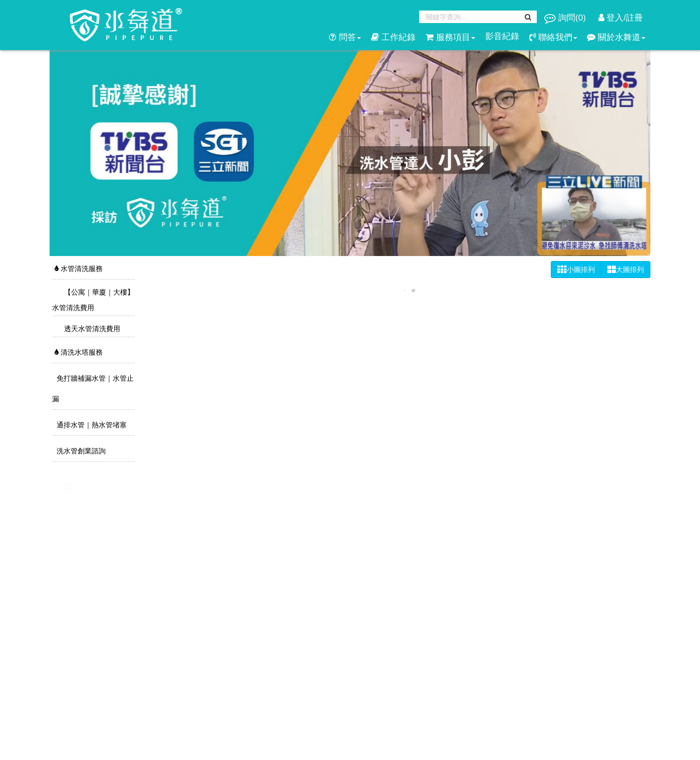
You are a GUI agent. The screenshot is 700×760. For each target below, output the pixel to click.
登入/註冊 (621, 18)
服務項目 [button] (450, 37)
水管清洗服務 (79, 269)
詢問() (566, 18)
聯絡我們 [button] (553, 37)
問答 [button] (345, 37)
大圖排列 (626, 270)
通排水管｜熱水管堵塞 (91, 425)
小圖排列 (576, 270)
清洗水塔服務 (79, 352)
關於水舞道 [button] (616, 37)
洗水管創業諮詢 (80, 451)
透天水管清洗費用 (91, 329)
